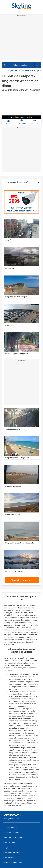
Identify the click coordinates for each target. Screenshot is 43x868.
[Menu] (37, 65)
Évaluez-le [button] (22, 122)
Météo (8, 122)
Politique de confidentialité (13, 863)
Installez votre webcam (12, 832)
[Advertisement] (21, 39)
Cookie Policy (9, 858)
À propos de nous (10, 827)
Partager (35, 122)
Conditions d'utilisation (12, 853)
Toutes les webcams (22, 580)
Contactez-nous (9, 843)
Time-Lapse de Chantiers (13, 838)
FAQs (6, 848)
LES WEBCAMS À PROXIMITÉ (21, 182)
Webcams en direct (21, 65)
